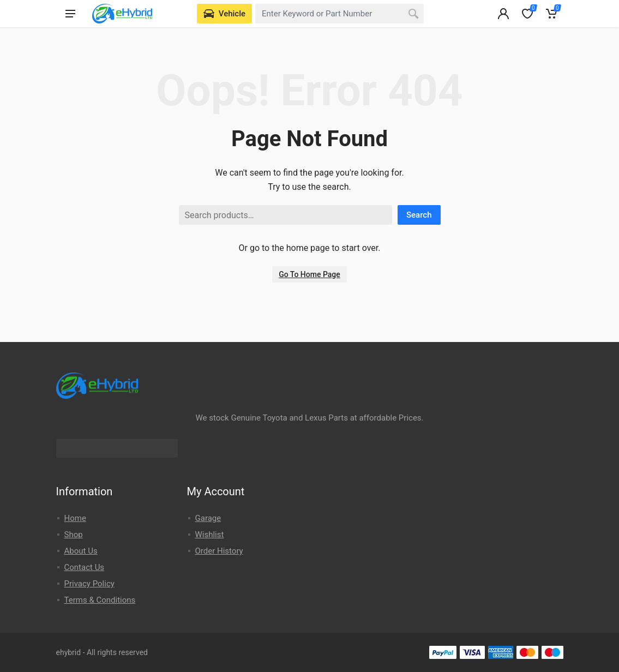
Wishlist (210, 535)
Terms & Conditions (100, 600)
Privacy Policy (89, 584)
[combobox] (339, 14)
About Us (81, 551)
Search (419, 215)
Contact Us (85, 567)
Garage (208, 518)
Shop (74, 535)
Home (75, 518)
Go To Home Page (309, 274)
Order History (219, 551)
